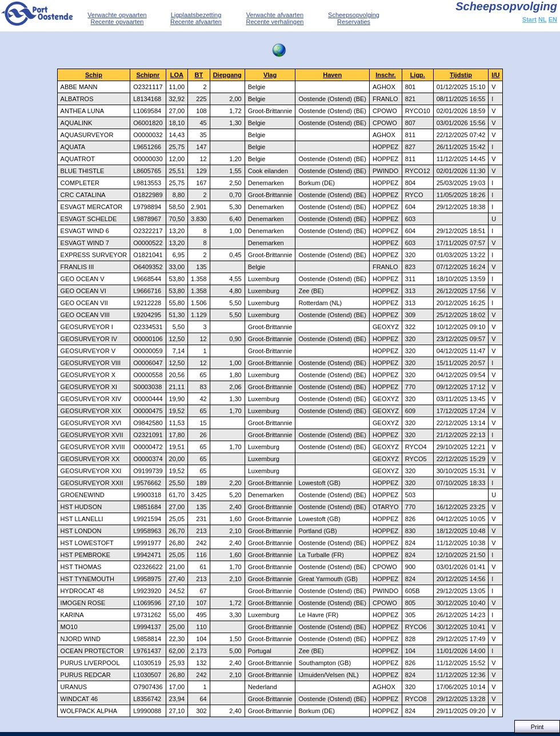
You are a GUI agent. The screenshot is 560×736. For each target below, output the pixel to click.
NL (543, 19)
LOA (177, 75)
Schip (94, 75)
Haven (332, 75)
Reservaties (354, 22)
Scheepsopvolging (354, 15)
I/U (495, 75)
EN (553, 19)
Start (529, 19)
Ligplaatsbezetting (196, 15)
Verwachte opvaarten (117, 15)
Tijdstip (461, 75)
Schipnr (148, 75)
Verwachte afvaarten (275, 15)
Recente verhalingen (275, 22)
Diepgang (227, 75)
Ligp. (418, 75)
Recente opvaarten (117, 22)
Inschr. (385, 75)
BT (199, 75)
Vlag (270, 75)
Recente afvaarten (196, 22)
